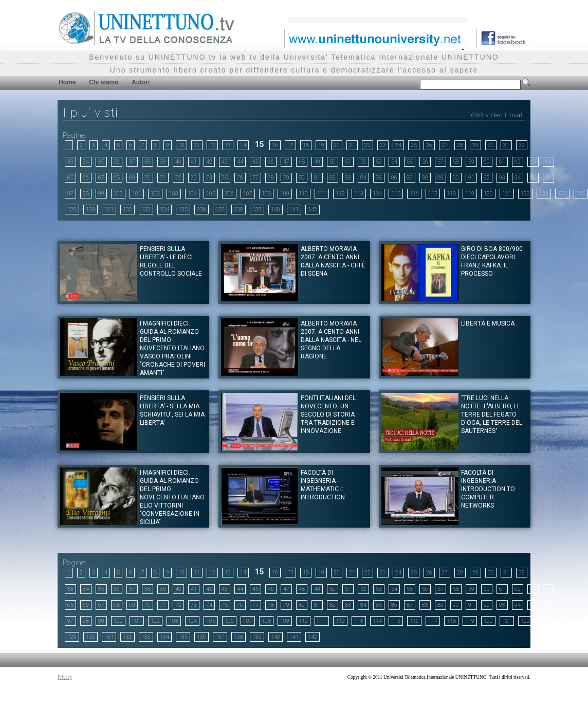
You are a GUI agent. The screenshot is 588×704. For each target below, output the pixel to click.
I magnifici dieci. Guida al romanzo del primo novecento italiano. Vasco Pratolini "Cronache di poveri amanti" (173, 348)
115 (396, 194)
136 (201, 210)
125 (581, 194)
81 (317, 178)
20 (337, 145)
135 (183, 210)
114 (377, 194)
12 (212, 145)
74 (209, 178)
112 (340, 194)
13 (228, 145)
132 (127, 210)
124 (562, 194)
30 (491, 145)
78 (271, 178)
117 (433, 194)
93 (502, 178)
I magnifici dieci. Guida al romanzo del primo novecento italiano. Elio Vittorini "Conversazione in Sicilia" (173, 497)
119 (470, 194)
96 (548, 178)
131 (109, 210)
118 (451, 194)
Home (67, 82)
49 (317, 162)
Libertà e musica (488, 323)
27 (445, 145)
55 (410, 162)
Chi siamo (104, 82)
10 (181, 145)
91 (471, 178)
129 (72, 210)
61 (502, 162)
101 (137, 194)
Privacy (65, 677)
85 (379, 178)
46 (271, 162)
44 (240, 162)
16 (275, 145)
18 (306, 145)
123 (544, 194)
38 (148, 162)
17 (290, 145)
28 (460, 145)
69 (132, 178)
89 (440, 178)
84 (363, 178)
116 (414, 194)
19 (321, 145)
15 (259, 145)
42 (209, 162)
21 (352, 145)
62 (518, 162)
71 (163, 178)
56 (425, 162)
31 (506, 145)
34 (86, 162)
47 (286, 162)
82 (333, 178)
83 (348, 178)
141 (294, 210)
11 (197, 145)
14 (243, 145)
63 (533, 162)
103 (174, 194)
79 (286, 178)
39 (163, 162)
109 (285, 194)
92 (487, 178)
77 (255, 178)
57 (440, 162)
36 (117, 162)
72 (178, 178)
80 (302, 178)
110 (303, 194)
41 (194, 162)
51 (348, 162)
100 (118, 194)
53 (379, 162)
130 (90, 210)
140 (275, 210)
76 (240, 178)
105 (211, 194)
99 (101, 194)
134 (164, 210)
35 (101, 162)
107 (248, 194)
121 (507, 194)
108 (266, 194)
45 (255, 162)
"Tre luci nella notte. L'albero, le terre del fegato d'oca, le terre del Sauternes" (492, 414)
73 (194, 178)
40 (178, 162)
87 (410, 178)
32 (522, 145)
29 (475, 145)
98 (86, 194)
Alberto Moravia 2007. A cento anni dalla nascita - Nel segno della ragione (331, 340)
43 (225, 162)
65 (70, 178)
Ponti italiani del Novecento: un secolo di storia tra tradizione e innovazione (328, 414)
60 (487, 162)
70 (148, 178)
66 (86, 178)
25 (414, 145)
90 (456, 178)
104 (192, 194)
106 (229, 194)
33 (70, 162)
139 (257, 210)
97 (70, 194)
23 (383, 145)
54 (394, 162)
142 (313, 210)
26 (429, 145)
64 (548, 162)
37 (132, 162)
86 (394, 178)
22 (367, 145)
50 (333, 162)
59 (471, 162)
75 (225, 178)
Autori (141, 82)
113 (359, 194)
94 (518, 178)
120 (488, 194)
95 (533, 178)
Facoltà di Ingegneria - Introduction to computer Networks (488, 489)
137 (220, 210)
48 (302, 162)
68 (117, 178)
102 (155, 194)
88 (425, 178)
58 (456, 162)
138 (238, 210)
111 (322, 194)
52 (363, 162)
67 (101, 178)
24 (398, 145)
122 (525, 194)
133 (146, 210)
